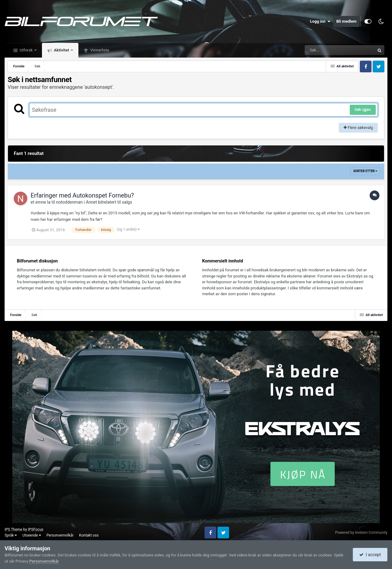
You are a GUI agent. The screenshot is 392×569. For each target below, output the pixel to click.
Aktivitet (62, 50)
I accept (370, 555)
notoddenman (69, 202)
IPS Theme (13, 529)
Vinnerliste (99, 50)
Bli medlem (346, 21)
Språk (11, 535)
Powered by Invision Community (361, 533)
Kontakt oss (89, 535)
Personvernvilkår (60, 535)
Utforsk (26, 50)
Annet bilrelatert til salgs (109, 202)
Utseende (32, 535)
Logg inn (320, 21)
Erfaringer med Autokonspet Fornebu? (82, 195)
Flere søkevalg (358, 128)
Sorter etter (365, 171)
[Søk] (325, 50)
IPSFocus (36, 529)
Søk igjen (363, 109)
